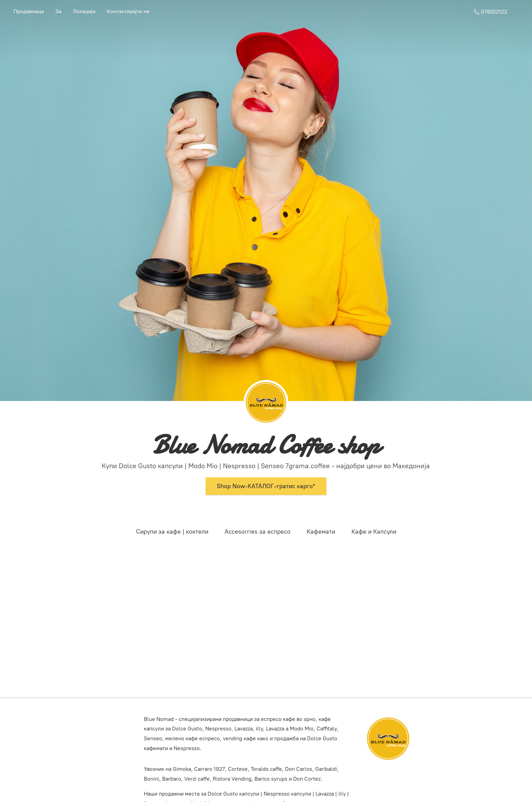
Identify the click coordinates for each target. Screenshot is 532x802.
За (58, 11)
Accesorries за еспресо (258, 532)
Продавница (29, 11)
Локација (84, 11)
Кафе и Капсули (374, 532)
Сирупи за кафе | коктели (172, 532)
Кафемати (321, 532)
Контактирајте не (128, 11)
